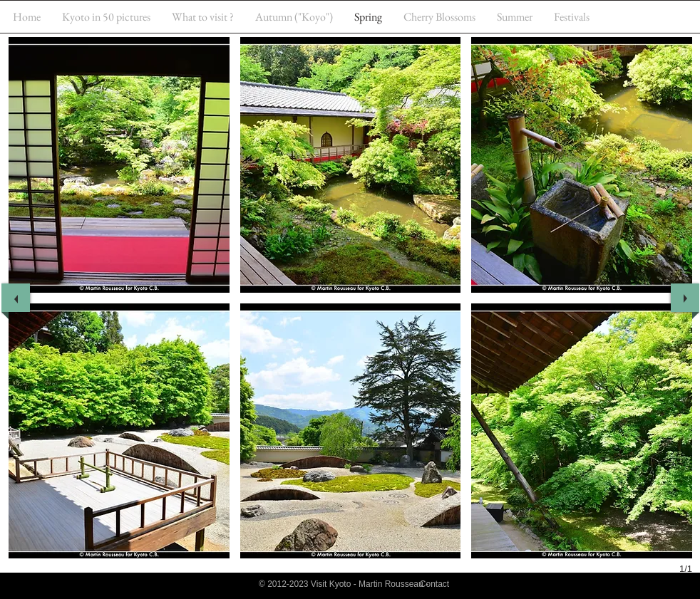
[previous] (16, 298)
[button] (119, 165)
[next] (685, 298)
